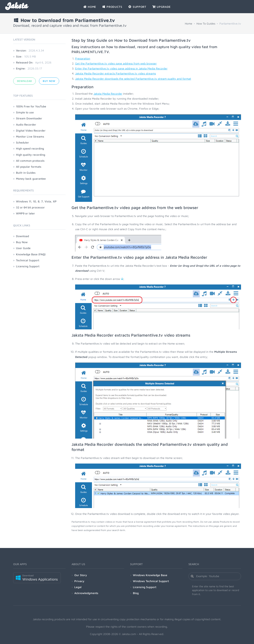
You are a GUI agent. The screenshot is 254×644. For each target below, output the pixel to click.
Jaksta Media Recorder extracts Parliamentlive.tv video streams (116, 73)
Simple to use (25, 112)
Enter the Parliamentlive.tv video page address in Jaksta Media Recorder (121, 68)
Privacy (79, 581)
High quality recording (31, 155)
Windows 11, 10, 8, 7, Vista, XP (36, 201)
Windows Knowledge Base (150, 575)
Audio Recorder (26, 124)
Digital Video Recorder (31, 130)
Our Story (81, 575)
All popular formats (29, 167)
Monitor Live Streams (30, 136)
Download (25, 81)
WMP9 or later (25, 213)
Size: (19, 56)
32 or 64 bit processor (30, 207)
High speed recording (30, 148)
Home (189, 23)
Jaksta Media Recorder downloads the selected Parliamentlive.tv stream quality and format (133, 79)
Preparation (83, 58)
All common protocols (30, 161)
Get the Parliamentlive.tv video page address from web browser (116, 63)
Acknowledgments (86, 593)
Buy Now (49, 81)
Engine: (21, 68)
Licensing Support (28, 266)
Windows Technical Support (151, 581)
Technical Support (28, 260)
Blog (136, 593)
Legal (78, 587)
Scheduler (22, 142)
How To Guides (206, 23)
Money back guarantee (31, 179)
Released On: (25, 62)
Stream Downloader (29, 118)
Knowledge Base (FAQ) (31, 254)
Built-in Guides (26, 173)
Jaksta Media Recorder (108, 94)
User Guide (23, 248)
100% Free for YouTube (31, 106)
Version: (21, 50)
